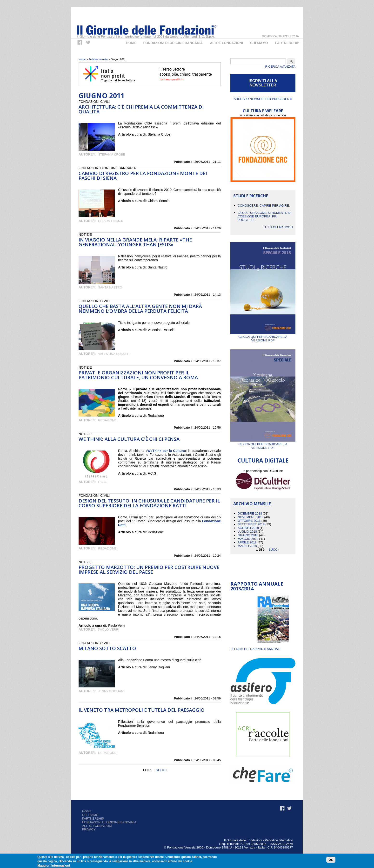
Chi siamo (90, 815)
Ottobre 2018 (249, 521)
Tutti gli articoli (278, 227)
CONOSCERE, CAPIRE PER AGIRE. (264, 206)
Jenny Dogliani (111, 691)
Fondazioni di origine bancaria (173, 43)
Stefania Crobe (112, 154)
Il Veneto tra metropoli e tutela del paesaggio (142, 710)
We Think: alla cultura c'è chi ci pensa (129, 439)
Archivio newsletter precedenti (263, 99)
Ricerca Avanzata (280, 67)
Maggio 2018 (248, 539)
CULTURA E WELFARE (263, 111)
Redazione (107, 420)
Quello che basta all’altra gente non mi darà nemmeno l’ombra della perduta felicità (140, 309)
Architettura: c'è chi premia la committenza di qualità (141, 109)
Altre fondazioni (226, 43)
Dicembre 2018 (250, 513)
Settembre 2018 (251, 524)
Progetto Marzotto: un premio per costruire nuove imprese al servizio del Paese (149, 570)
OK (331, 860)
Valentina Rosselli (115, 354)
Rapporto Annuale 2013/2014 (257, 586)
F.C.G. (103, 482)
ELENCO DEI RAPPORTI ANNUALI (255, 649)
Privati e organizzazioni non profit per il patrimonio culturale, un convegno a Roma (138, 375)
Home (131, 43)
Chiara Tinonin (111, 221)
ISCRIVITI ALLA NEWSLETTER (263, 83)
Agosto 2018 (248, 528)
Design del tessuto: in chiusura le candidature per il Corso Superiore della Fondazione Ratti (149, 503)
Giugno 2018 (248, 535)
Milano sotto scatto (107, 648)
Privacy (89, 829)
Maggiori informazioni (54, 865)
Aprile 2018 (247, 542)
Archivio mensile (98, 59)
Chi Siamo (259, 43)
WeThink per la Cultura (166, 451)
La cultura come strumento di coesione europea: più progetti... (264, 216)
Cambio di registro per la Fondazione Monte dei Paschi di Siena (143, 176)
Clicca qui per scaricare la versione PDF (263, 337)
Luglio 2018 (247, 532)
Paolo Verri (109, 630)
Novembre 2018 (250, 517)
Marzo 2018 (247, 546)
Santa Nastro (110, 287)
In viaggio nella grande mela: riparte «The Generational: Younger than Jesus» (135, 242)
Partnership (287, 43)
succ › (161, 770)
